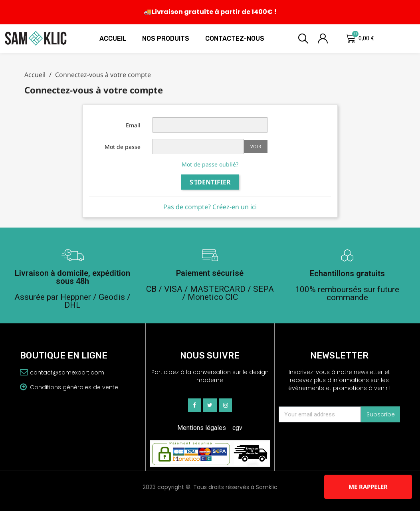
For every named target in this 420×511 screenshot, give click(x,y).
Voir (256, 146)
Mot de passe (123, 147)
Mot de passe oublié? (210, 164)
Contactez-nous (235, 39)
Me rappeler (368, 487)
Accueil (113, 39)
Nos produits (166, 39)
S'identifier (210, 182)
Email (133, 125)
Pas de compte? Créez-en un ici (210, 207)
